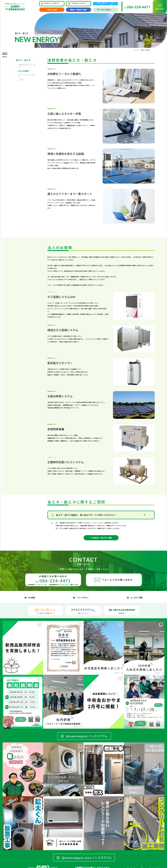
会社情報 (31, 598)
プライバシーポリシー (155, 866)
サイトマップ (131, 866)
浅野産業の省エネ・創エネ (27, 66)
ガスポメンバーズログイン (52, 3)
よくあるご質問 (136, 598)
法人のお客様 (23, 71)
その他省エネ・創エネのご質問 (101, 538)
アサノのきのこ (106, 10)
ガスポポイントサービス (79, 3)
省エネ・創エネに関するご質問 (27, 77)
